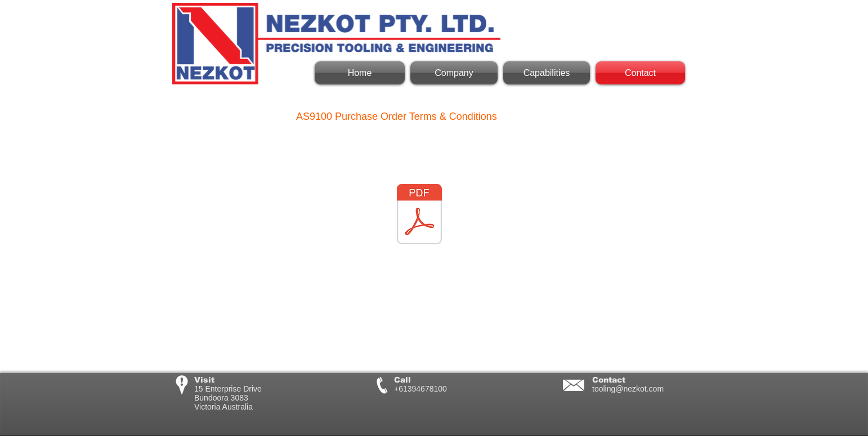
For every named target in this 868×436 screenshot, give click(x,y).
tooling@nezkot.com (628, 389)
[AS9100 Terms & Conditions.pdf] (419, 215)
